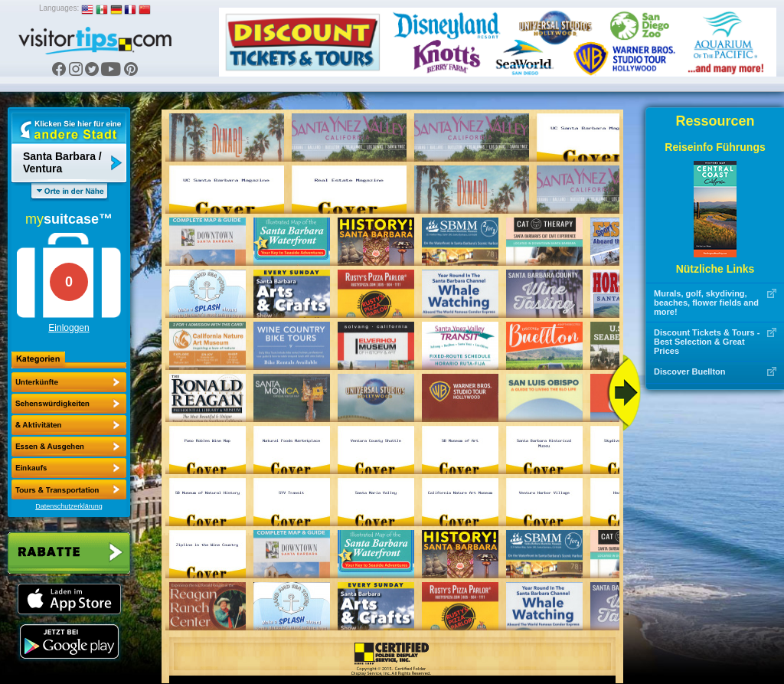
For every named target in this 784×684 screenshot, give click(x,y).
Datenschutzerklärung (69, 506)
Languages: (59, 8)
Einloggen (69, 328)
